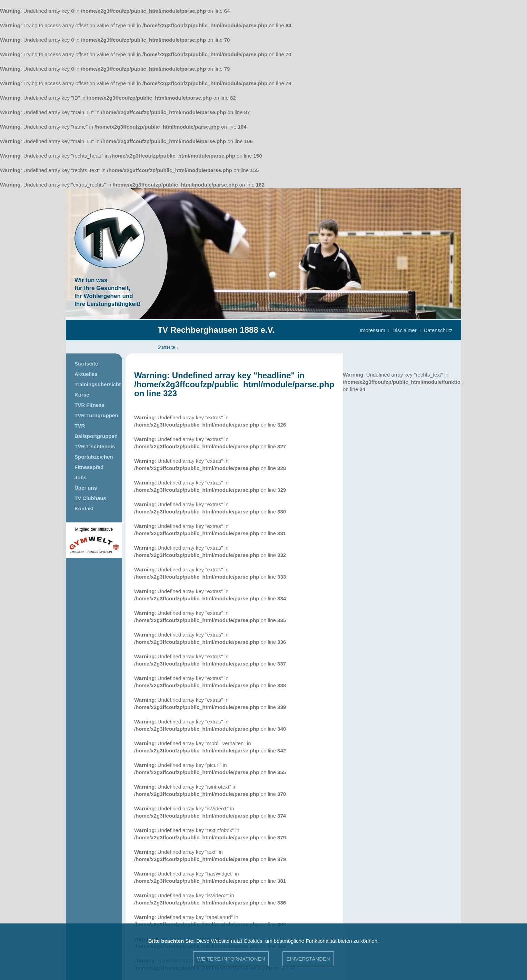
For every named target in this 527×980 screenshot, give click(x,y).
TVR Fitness (90, 405)
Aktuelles (86, 374)
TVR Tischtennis (95, 446)
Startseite (166, 347)
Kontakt (84, 508)
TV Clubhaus (90, 498)
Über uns (86, 488)
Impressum (372, 330)
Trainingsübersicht (98, 384)
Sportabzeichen (94, 457)
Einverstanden (308, 959)
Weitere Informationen (231, 959)
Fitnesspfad (89, 467)
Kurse (82, 395)
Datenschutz (438, 330)
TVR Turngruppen (96, 415)
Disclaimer (405, 330)
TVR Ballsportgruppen (96, 431)
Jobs (81, 477)
